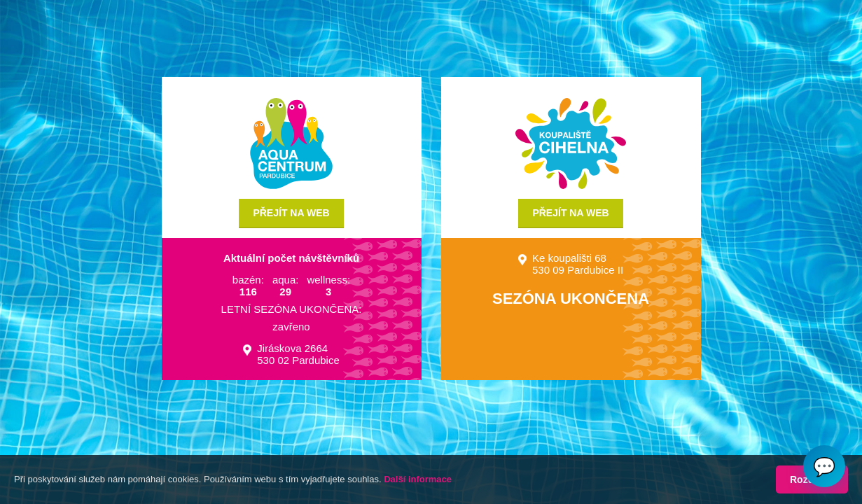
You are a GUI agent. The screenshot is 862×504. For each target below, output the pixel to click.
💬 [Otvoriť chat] (824, 467)
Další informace (418, 479)
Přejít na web (291, 213)
